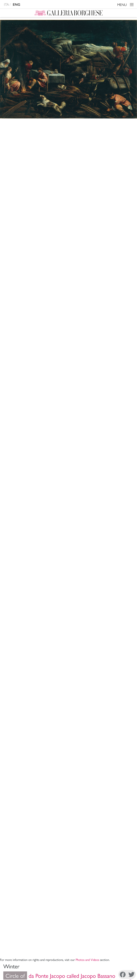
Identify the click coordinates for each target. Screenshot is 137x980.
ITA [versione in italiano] (6, 4)
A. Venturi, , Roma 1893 (70, 577)
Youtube (113, 975)
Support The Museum (67, 839)
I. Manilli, (63, 561)
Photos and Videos (87, 123)
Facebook (17, 975)
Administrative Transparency (67, 833)
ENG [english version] (16, 5)
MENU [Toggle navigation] (126, 5)
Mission (67, 815)
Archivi (67, 820)
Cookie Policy (35, 965)
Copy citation (39, 547)
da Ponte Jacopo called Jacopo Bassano (59, 139)
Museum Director (67, 810)
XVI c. (47, 298)
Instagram (49, 975)
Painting (47, 290)
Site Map (67, 844)
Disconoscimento (60, 965)
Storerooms (51, 274)
